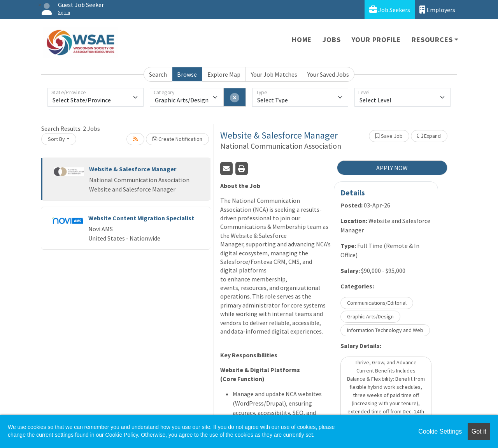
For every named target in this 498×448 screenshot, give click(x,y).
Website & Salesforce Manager (133, 169)
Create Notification (177, 139)
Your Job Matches (274, 74)
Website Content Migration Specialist (141, 218)
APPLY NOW (392, 168)
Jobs (331, 40)
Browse (187, 74)
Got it (479, 431)
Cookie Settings (440, 431)
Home (302, 40)
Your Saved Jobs (328, 74)
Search (158, 74)
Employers (437, 10)
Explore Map (224, 74)
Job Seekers (390, 10)
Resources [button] (432, 40)
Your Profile (376, 40)
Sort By (56, 139)
